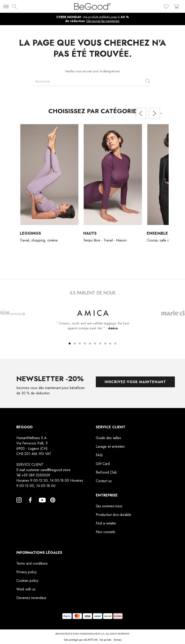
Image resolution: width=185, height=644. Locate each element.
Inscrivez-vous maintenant (135, 382)
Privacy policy (26, 572)
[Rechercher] (92, 82)
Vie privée (105, 640)
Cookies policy (27, 581)
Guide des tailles (108, 438)
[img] (15, 7)
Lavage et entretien (110, 446)
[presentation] (141, 113)
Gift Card (103, 464)
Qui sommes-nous (109, 506)
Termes (117, 640)
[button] (70, 344)
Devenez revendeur (31, 598)
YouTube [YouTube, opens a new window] (42, 505)
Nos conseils (106, 532)
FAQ (99, 455)
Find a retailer (106, 523)
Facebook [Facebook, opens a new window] (30, 505)
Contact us (104, 481)
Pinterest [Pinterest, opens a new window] (53, 505)
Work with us (26, 589)
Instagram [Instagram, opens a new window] (19, 505)
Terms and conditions (32, 563)
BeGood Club (106, 472)
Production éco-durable (113, 515)
